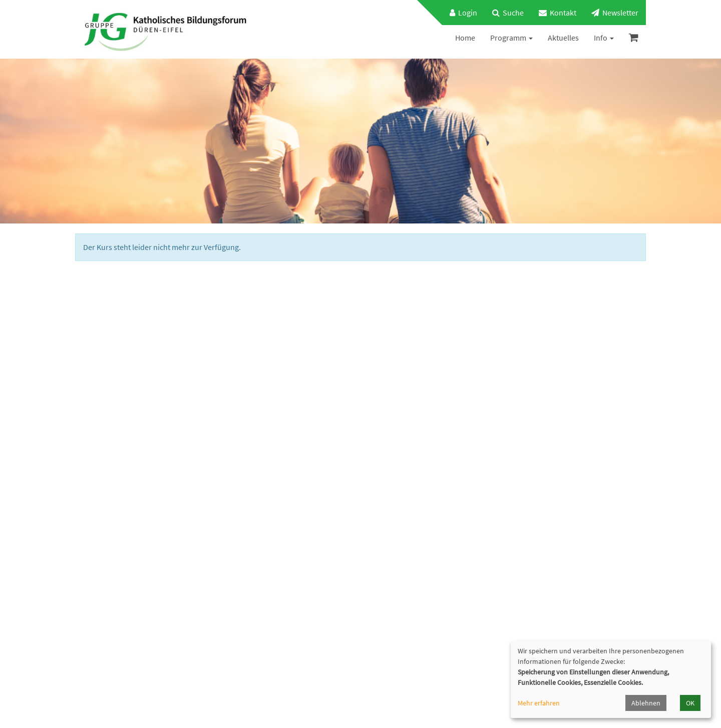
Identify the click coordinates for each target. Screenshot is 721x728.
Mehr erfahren (539, 703)
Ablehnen (646, 703)
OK (690, 703)
